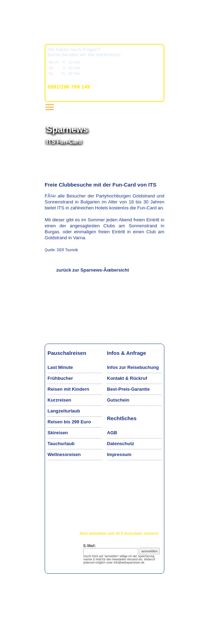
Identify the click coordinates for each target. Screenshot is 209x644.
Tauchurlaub (61, 444)
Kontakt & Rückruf (127, 378)
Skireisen (58, 433)
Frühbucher (60, 378)
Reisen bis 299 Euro (69, 422)
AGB (112, 433)
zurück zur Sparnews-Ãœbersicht (93, 270)
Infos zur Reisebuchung (133, 367)
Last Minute (60, 367)
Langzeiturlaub (64, 411)
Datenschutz (121, 444)
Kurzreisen (59, 400)
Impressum (119, 454)
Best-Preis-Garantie (128, 389)
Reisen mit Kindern (68, 389)
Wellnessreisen (64, 454)
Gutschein (118, 400)
